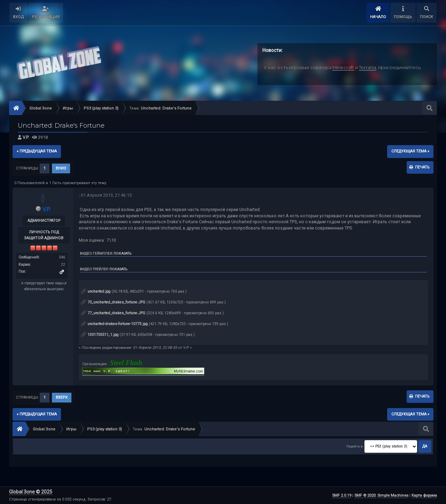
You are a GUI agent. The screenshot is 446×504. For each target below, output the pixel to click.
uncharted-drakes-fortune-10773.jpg (114, 324)
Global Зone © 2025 (31, 492)
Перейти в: (355, 446)
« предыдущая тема (37, 151)
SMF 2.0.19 (342, 495)
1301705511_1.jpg (100, 335)
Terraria (367, 67)
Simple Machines (393, 495)
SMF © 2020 (365, 495)
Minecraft (343, 67)
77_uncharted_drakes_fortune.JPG (113, 313)
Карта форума (424, 495)
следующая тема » (410, 151)
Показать (122, 253)
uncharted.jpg (96, 291)
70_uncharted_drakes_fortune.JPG (113, 302)
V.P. (26, 137)
